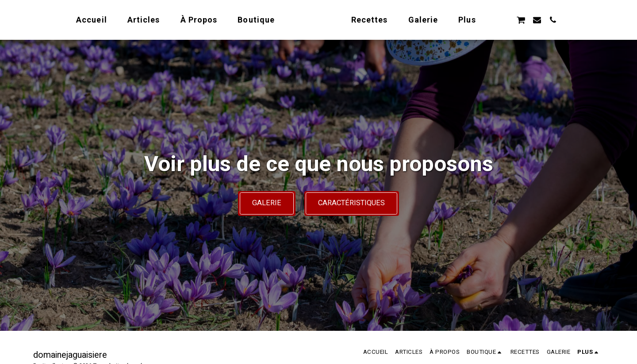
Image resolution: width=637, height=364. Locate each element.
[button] (538, 20)
